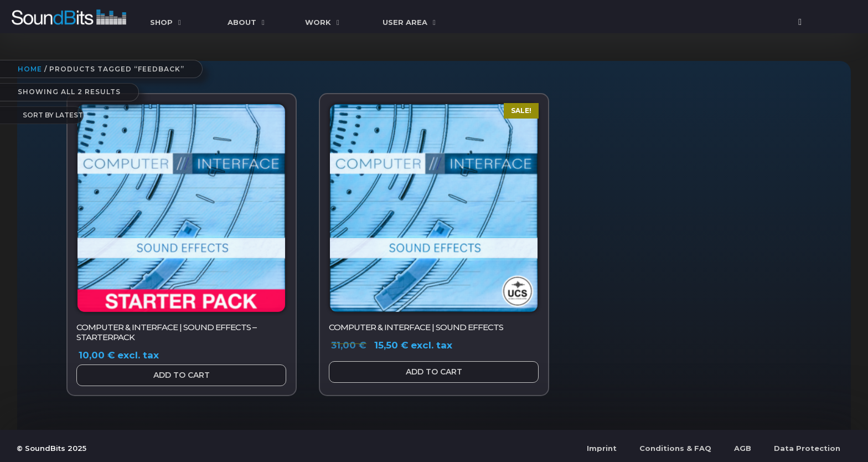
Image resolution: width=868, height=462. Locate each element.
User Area (410, 22)
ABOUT (247, 22)
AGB (743, 448)
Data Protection (807, 448)
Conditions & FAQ (675, 448)
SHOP (167, 22)
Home (30, 69)
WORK (324, 22)
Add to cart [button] (182, 375)
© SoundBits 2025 (51, 448)
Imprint (602, 448)
